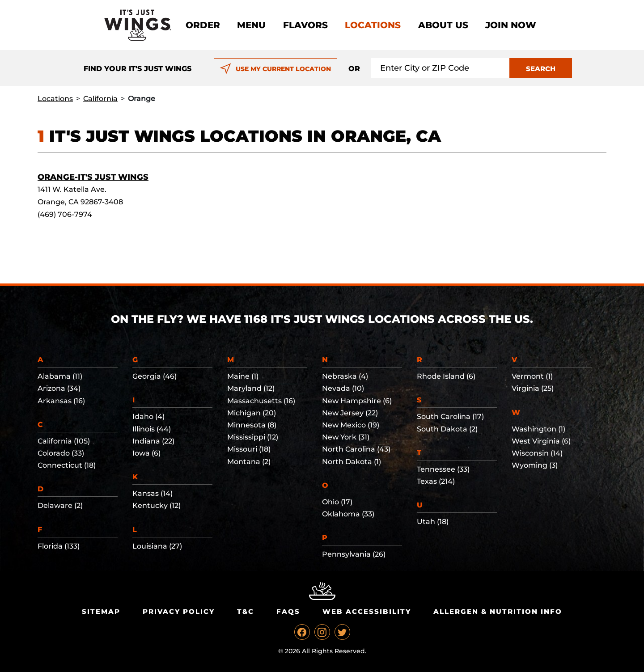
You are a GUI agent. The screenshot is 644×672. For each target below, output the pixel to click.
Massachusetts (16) (261, 401)
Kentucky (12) (157, 505)
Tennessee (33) (443, 469)
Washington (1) (538, 429)
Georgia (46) (155, 376)
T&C (246, 611)
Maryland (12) (251, 388)
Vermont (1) (532, 376)
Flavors (305, 25)
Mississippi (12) (253, 437)
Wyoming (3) (535, 465)
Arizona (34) (59, 388)
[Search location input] (441, 68)
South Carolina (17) (450, 416)
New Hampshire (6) (357, 401)
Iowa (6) (146, 453)
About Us (443, 25)
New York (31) (346, 437)
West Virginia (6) (541, 441)
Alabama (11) (60, 376)
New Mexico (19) (351, 425)
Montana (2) (249, 462)
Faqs (288, 611)
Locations (373, 25)
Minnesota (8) (252, 425)
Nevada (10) (343, 388)
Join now (511, 25)
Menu (251, 25)
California (100, 99)
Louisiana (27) (157, 546)
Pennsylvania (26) (354, 554)
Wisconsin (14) (537, 453)
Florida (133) (59, 546)
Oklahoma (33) (348, 514)
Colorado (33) (61, 453)
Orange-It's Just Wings (93, 177)
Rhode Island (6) (446, 376)
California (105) (64, 441)
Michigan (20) (252, 413)
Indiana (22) (153, 441)
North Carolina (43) (356, 449)
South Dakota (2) (447, 429)
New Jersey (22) (350, 413)
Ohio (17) (337, 502)
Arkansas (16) (61, 401)
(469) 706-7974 (65, 214)
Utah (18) (433, 522)
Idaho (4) (148, 416)
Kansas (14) (153, 493)
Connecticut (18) (67, 465)
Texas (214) (436, 481)
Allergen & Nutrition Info (498, 611)
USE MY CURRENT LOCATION (275, 69)
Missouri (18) (249, 449)
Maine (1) (243, 376)
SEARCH (541, 69)
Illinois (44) (152, 429)
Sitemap (101, 611)
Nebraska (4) (345, 376)
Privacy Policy (179, 611)
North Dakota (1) (352, 462)
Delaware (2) (60, 505)
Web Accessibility (367, 611)
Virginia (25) (533, 388)
